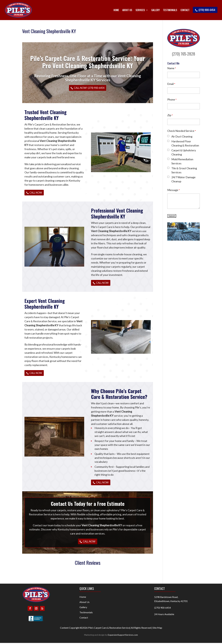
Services (140, 10)
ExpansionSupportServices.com (123, 636)
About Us (127, 10)
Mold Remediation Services (182, 161)
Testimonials (170, 10)
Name (172, 68)
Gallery (156, 10)
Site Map (157, 629)
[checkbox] (168, 136)
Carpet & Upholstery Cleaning (184, 152)
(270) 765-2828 (183, 54)
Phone (172, 99)
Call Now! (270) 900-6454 (89, 88)
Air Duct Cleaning (182, 136)
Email (171, 84)
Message (174, 190)
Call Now (36, 193)
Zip (170, 115)
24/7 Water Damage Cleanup (183, 179)
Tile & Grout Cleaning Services (184, 170)
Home (116, 10)
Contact (185, 10)
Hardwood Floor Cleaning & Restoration (185, 143)
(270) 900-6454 (205, 10)
